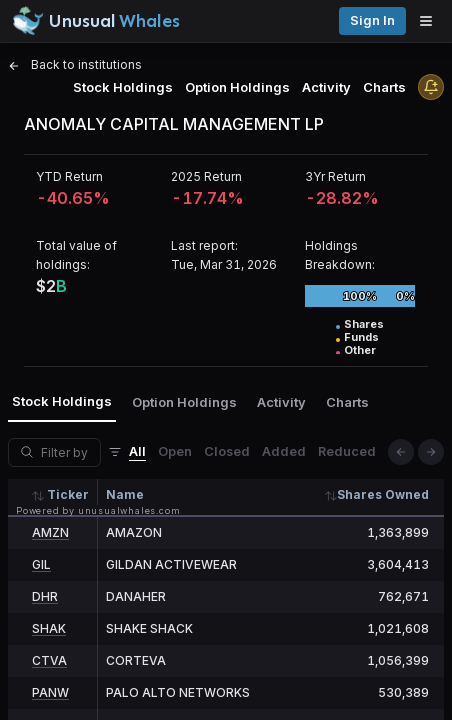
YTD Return (69, 176)
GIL (41, 564)
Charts (384, 87)
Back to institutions (75, 64)
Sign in (372, 20)
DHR (45, 596)
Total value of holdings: (76, 255)
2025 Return (206, 176)
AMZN (50, 532)
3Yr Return (335, 176)
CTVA (49, 660)
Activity (326, 87)
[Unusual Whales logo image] (96, 21)
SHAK (49, 628)
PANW (50, 692)
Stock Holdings (123, 87)
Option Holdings (237, 87)
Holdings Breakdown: (340, 255)
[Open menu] (431, 21)
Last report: (204, 245)
